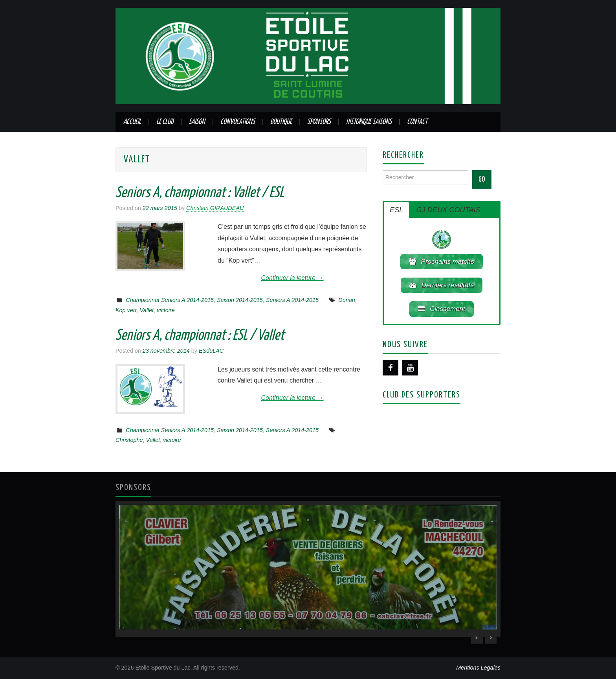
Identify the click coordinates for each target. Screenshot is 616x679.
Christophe (129, 440)
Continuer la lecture (292, 278)
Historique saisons (369, 122)
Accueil (132, 122)
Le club (165, 122)
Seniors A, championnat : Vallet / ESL (200, 193)
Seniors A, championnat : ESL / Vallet (200, 336)
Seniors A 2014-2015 (292, 300)
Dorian (346, 300)
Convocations (238, 122)
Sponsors (319, 122)
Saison (197, 122)
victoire (166, 310)
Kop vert (126, 310)
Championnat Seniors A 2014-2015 (170, 300)
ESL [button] (396, 210)
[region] (308, 569)
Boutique (281, 122)
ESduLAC (211, 351)
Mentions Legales (478, 668)
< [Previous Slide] (477, 638)
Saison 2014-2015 (240, 300)
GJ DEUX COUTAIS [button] (448, 210)
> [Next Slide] (491, 638)
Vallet (147, 310)
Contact (417, 122)
